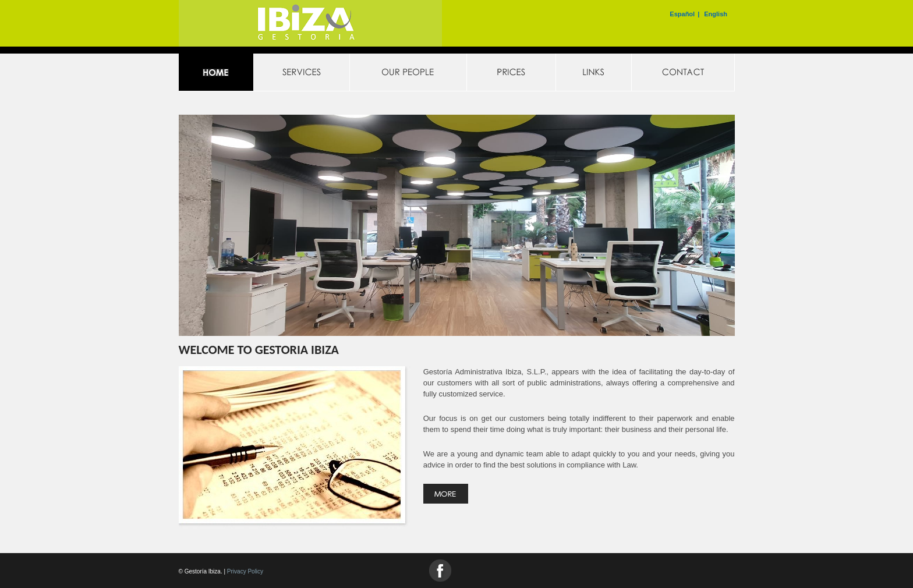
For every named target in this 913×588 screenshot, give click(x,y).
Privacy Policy (245, 571)
